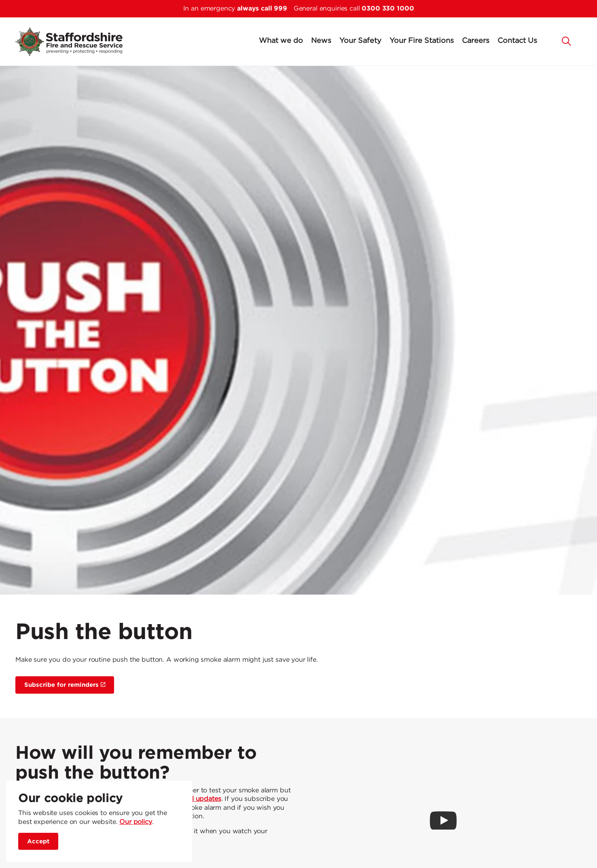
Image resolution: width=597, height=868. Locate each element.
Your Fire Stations (422, 41)
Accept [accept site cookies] (38, 842)
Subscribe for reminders (65, 685)
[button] (567, 40)
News (321, 41)
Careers (476, 41)
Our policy (136, 822)
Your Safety (360, 41)
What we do (281, 41)
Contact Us (517, 41)
